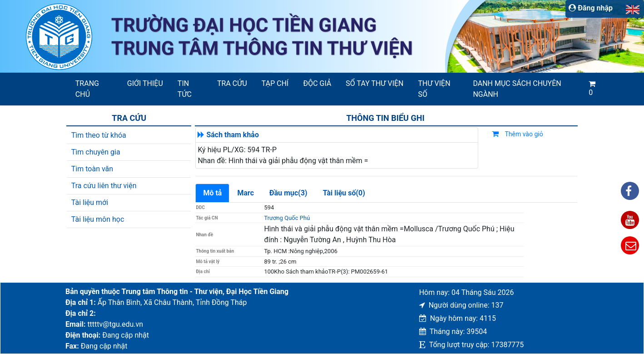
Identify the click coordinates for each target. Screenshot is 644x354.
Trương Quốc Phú (287, 218)
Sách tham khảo (233, 135)
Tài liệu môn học (98, 219)
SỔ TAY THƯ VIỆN (374, 83)
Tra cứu (232, 83)
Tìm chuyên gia (96, 152)
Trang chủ (87, 89)
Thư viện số (434, 89)
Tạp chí (275, 83)
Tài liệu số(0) (344, 193)
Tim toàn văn (92, 169)
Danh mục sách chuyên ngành (517, 89)
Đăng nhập (591, 8)
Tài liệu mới (90, 202)
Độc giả (317, 83)
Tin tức (185, 89)
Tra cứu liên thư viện (104, 186)
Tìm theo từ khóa (99, 135)
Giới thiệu (145, 83)
